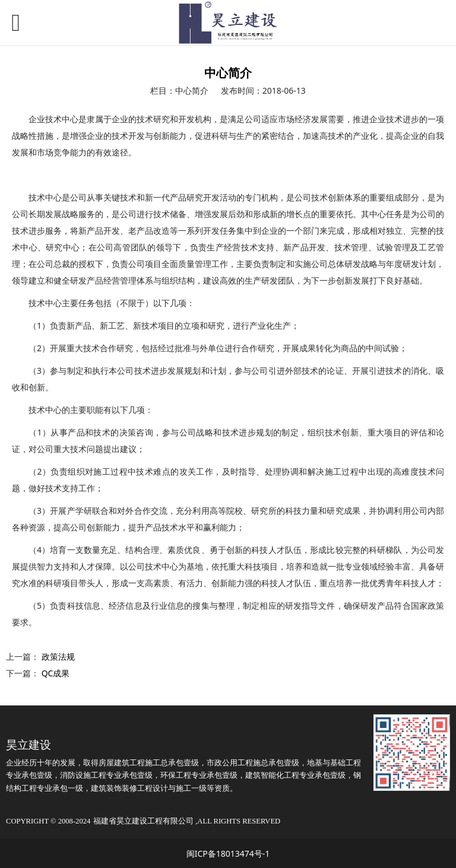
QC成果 (56, 673)
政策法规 (58, 656)
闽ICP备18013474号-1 (228, 853)
